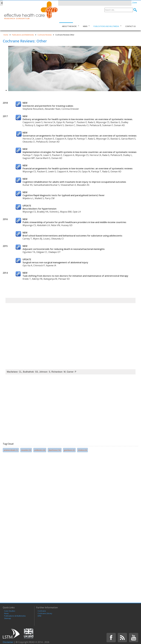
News (85, 26)
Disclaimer (8, 642)
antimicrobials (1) (11, 450)
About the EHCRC (69, 26)
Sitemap (8, 618)
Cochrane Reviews (45, 35)
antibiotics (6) (40, 450)
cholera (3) (82, 450)
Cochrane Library (45, 613)
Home (6, 35)
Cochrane (42, 611)
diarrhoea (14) (55, 450)
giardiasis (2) (69, 450)
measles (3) (26, 450)
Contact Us (130, 26)
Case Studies (10, 611)
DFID (39, 616)
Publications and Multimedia (106, 26)
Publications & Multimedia (15, 616)
